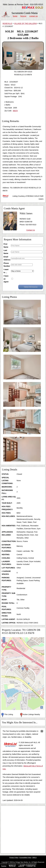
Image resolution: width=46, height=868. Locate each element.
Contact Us (34, 16)
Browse (23, 16)
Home (15, 16)
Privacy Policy (14, 857)
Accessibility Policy (25, 857)
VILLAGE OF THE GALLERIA (25, 23)
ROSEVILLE (7, 23)
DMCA (34, 857)
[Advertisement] (23, 830)
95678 (15, 111)
